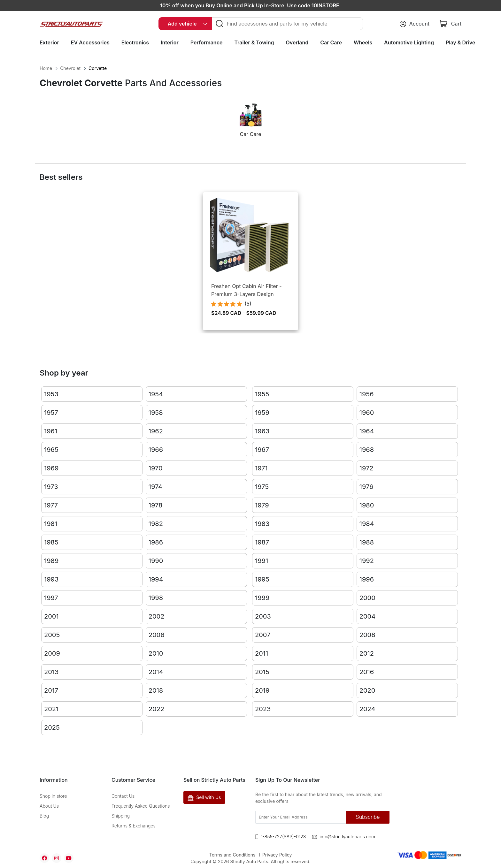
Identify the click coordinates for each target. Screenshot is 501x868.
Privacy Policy (277, 855)
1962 (156, 431)
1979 (262, 505)
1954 (156, 394)
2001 (51, 616)
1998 (156, 598)
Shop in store (53, 796)
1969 (51, 468)
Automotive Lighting (409, 42)
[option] (250, 123)
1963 (262, 431)
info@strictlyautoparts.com (347, 837)
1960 (367, 413)
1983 (262, 524)
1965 (51, 450)
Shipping (121, 816)
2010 (156, 653)
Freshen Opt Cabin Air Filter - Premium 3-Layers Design (247, 290)
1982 (156, 524)
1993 (51, 579)
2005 (52, 635)
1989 (51, 561)
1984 (367, 524)
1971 (261, 468)
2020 (367, 690)
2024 (367, 709)
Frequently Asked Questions (141, 806)
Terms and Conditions (232, 855)
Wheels (363, 42)
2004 (367, 616)
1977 (51, 505)
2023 (263, 709)
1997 (51, 598)
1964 (367, 431)
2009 (52, 653)
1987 (262, 542)
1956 (367, 394)
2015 (262, 672)
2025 (52, 727)
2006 (157, 635)
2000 (367, 598)
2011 (262, 653)
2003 (263, 616)
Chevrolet (70, 68)
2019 (262, 690)
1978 (156, 505)
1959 (262, 413)
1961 (51, 431)
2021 (51, 709)
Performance (207, 42)
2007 (263, 635)
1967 (262, 450)
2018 (156, 690)
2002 (157, 616)
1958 (156, 413)
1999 (262, 598)
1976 (366, 487)
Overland (297, 42)
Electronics (135, 42)
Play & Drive (460, 42)
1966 (156, 450)
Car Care (331, 42)
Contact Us (123, 796)
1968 (367, 450)
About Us (49, 806)
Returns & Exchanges (134, 826)
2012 (367, 653)
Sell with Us (204, 797)
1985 (51, 542)
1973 (51, 487)
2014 (156, 672)
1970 (156, 468)
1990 (156, 561)
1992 (367, 561)
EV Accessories (90, 42)
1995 (262, 579)
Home (46, 68)
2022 (156, 709)
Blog (44, 816)
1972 (366, 468)
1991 (262, 561)
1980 (367, 505)
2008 (367, 635)
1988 (367, 542)
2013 (51, 672)
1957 (51, 413)
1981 (51, 524)
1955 (262, 394)
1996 (367, 579)
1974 (155, 487)
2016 (367, 672)
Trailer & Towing (254, 42)
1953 (51, 394)
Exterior (49, 42)
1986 (156, 542)
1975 (262, 487)
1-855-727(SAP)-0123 (283, 837)
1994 (156, 579)
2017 (51, 690)
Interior (170, 42)
